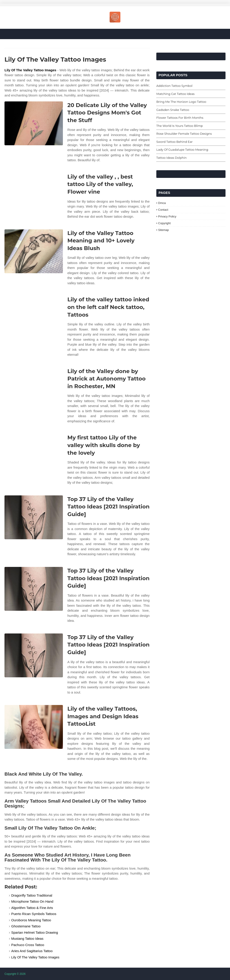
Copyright (164, 223)
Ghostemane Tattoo (26, 926)
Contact (163, 210)
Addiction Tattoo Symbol (174, 86)
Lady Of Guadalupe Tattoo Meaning (182, 150)
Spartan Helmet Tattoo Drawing (35, 932)
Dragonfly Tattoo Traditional (32, 895)
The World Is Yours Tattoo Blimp (180, 126)
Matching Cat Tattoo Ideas (175, 94)
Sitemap (164, 230)
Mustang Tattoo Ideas (27, 939)
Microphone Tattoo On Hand (32, 901)
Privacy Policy (167, 216)
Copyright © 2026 (15, 974)
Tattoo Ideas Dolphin (171, 158)
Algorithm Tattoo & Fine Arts (32, 908)
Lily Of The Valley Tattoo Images (30, 70)
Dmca (162, 203)
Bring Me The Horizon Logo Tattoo (181, 102)
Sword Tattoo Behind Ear (175, 142)
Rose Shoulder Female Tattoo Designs (184, 134)
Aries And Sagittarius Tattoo (32, 951)
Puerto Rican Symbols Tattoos (34, 914)
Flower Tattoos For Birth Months (180, 118)
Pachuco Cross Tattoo (28, 945)
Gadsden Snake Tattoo (173, 110)
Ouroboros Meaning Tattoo (31, 920)
